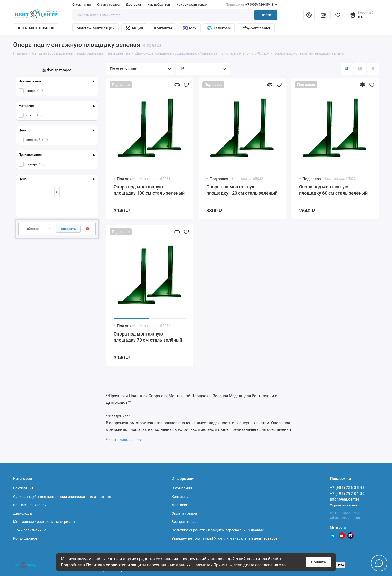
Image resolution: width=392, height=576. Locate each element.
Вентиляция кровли (30, 505)
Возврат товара (185, 522)
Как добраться (159, 5)
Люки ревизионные (30, 530)
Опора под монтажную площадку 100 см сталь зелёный (149, 190)
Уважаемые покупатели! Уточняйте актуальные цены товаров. (225, 538)
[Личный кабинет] (309, 15)
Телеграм (219, 28)
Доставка (133, 5)
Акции (134, 28)
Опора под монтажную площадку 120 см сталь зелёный (242, 190)
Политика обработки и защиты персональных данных (138, 565)
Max (190, 28)
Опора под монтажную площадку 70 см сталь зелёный (148, 337)
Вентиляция (23, 488)
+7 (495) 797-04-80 (347, 494)
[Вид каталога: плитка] (347, 69)
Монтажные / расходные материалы (44, 522)
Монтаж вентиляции (96, 28)
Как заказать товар (191, 5)
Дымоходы (23, 513)
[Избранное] (338, 15)
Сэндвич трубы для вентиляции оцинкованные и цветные (62, 497)
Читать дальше (124, 440)
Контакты (163, 28)
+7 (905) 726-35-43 (252, 5)
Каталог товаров (36, 28)
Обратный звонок (344, 505)
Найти (266, 15)
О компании (82, 5)
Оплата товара (108, 5)
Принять (318, 562)
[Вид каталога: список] (360, 69)
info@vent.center (256, 28)
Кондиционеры (26, 538)
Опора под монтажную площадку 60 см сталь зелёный (333, 190)
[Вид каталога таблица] (373, 69)
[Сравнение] (323, 15)
